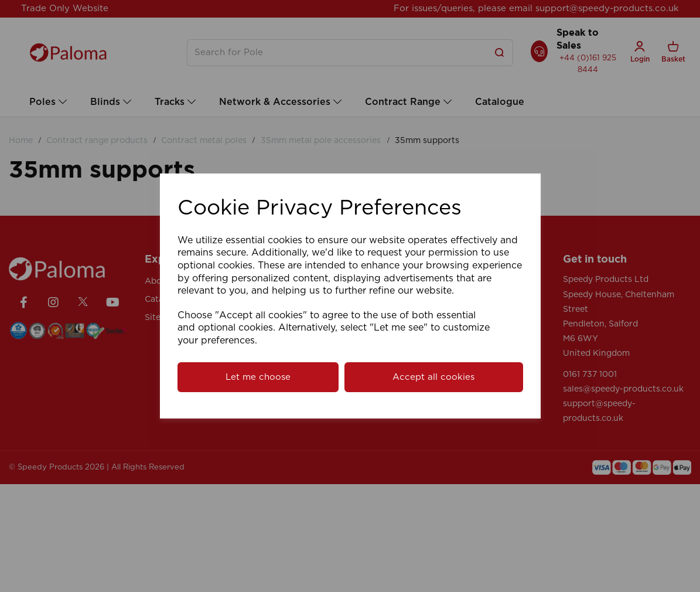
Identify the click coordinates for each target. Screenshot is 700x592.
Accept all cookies (433, 377)
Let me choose (258, 377)
